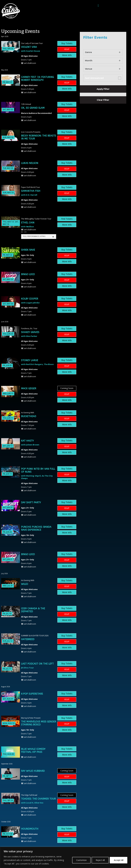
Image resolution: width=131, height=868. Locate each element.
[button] (98, 6)
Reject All (99, 860)
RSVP (67, 49)
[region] (65, 857)
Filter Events (95, 37)
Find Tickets (67, 219)
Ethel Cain (28, 223)
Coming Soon (67, 388)
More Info (67, 55)
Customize (80, 860)
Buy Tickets (67, 43)
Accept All (118, 860)
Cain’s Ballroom (29, 63)
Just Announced (94, 78)
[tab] (39, 237)
